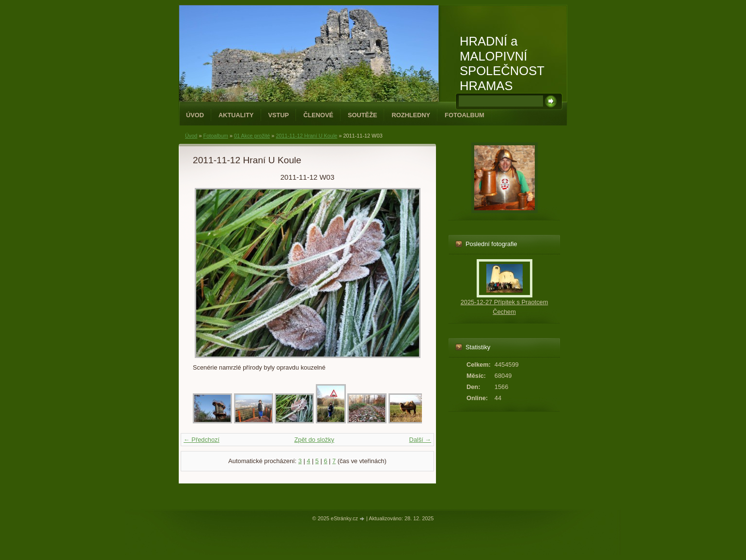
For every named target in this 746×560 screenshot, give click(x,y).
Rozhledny (411, 115)
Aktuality (236, 115)
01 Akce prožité (252, 136)
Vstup (279, 115)
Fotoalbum (465, 115)
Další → (420, 440)
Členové (318, 115)
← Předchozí (202, 440)
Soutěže (362, 115)
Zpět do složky (314, 440)
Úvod (195, 115)
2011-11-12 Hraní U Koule (306, 136)
